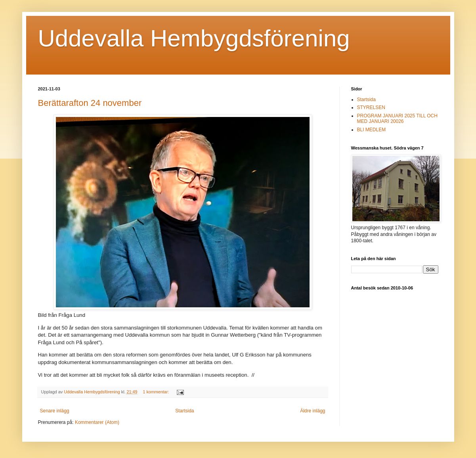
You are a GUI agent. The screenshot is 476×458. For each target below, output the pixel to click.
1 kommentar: (156, 392)
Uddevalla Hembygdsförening (194, 38)
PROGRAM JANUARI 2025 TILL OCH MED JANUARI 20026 (397, 119)
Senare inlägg (55, 411)
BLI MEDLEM (372, 130)
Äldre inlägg (313, 411)
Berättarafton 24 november (90, 103)
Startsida (184, 411)
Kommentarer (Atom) (97, 422)
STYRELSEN (371, 107)
